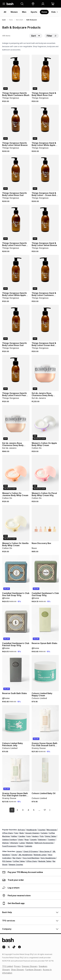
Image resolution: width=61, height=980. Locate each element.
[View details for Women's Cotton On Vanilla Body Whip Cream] (16, 523)
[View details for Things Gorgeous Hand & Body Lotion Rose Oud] (16, 173)
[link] (50, 810)
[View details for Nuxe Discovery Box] (45, 523)
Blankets (30, 843)
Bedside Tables (45, 861)
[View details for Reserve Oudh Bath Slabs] (16, 673)
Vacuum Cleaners (32, 833)
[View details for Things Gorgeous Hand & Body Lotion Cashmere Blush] (45, 273)
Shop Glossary (18, 970)
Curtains (44, 833)
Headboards (32, 830)
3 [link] (23, 810)
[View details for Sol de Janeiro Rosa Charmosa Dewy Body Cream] (45, 373)
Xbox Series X (45, 851)
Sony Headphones (48, 858)
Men (24, 12)
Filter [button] (52, 36)
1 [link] (12, 810)
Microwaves (52, 830)
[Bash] (4, 20)
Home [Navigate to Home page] (11, 20)
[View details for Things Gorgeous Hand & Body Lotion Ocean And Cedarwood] (45, 323)
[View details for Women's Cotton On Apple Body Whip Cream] (45, 423)
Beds (22, 833)
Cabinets (29, 846)
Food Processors (9, 846)
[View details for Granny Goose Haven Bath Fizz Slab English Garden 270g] (16, 773)
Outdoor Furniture (9, 840)
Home (44, 12)
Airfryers (21, 830)
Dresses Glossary (30, 966)
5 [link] (34, 810)
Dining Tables (51, 836)
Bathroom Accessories (44, 843)
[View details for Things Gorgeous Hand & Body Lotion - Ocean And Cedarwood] (45, 173)
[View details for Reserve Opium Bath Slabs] (45, 623)
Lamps (22, 843)
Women (14, 12)
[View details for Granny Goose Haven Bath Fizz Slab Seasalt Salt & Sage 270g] (45, 723)
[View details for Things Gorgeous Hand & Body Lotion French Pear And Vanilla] (16, 223)
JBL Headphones (25, 855)
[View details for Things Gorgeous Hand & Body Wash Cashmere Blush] (16, 73)
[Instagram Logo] (4, 948)
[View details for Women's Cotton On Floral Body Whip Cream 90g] (45, 473)
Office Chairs (8, 833)
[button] (33, 4)
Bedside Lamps (40, 855)
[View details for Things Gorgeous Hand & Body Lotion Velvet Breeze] (16, 123)
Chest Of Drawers (31, 851)
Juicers (19, 851)
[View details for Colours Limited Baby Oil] (45, 773)
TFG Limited (8, 966)
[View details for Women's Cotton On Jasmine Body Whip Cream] (16, 473)
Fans (16, 833)
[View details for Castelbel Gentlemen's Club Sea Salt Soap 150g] (16, 573)
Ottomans (14, 843)
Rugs (27, 840)
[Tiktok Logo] (14, 948)
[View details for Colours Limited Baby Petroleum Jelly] (16, 723)
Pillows (21, 846)
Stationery (42, 840)
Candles (22, 836)
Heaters (35, 836)
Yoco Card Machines (31, 858)
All (5, 12)
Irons (29, 836)
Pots (42, 836)
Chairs (21, 840)
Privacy (17, 966)
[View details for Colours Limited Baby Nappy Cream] (45, 673)
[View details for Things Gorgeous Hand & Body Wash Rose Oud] (45, 73)
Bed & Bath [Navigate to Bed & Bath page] (20, 20)
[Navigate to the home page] (10, 4)
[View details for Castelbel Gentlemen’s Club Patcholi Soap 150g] (16, 623)
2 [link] (17, 810)
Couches (42, 830)
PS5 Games (7, 861)
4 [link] (28, 810)
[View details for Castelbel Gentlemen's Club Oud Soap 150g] (45, 573)
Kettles (14, 836)
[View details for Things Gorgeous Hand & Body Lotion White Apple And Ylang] (45, 123)
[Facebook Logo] (19, 948)
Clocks (14, 855)
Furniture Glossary (34, 970)
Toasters (52, 840)
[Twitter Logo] (9, 948)
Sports (34, 12)
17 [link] (45, 810)
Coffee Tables (19, 861)
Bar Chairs (17, 858)
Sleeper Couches (16, 865)
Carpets (33, 840)
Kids (54, 12)
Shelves (5, 843)
